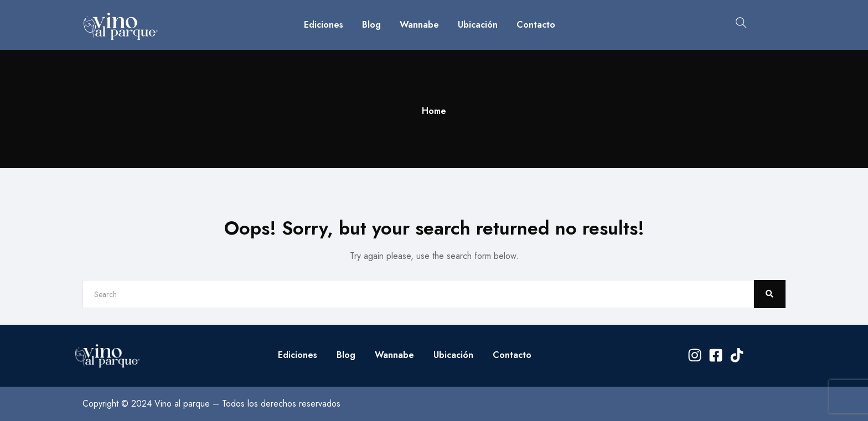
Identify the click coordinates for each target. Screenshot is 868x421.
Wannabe (419, 25)
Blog (371, 25)
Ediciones (324, 25)
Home (434, 111)
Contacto (536, 25)
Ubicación (478, 25)
